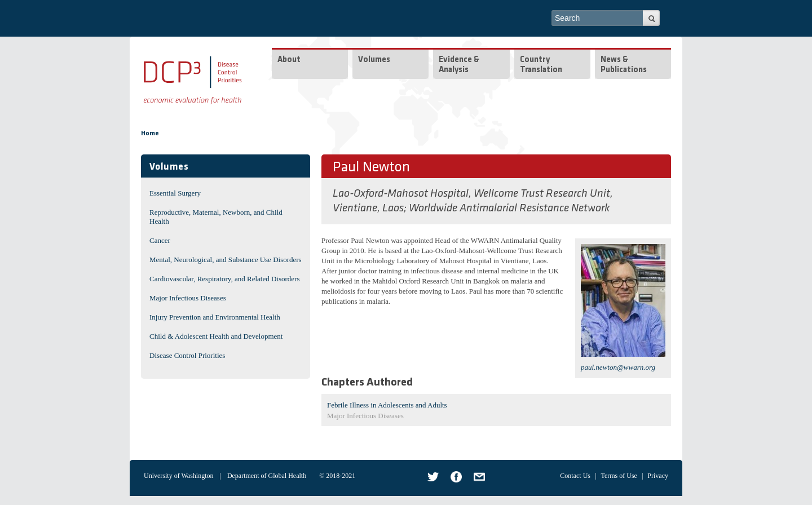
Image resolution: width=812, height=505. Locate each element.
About (289, 60)
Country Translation (541, 65)
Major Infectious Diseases (188, 298)
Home (150, 134)
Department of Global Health (267, 476)
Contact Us (575, 476)
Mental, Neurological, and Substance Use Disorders (226, 260)
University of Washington (178, 476)
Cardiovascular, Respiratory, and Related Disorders (225, 279)
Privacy (658, 476)
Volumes (374, 60)
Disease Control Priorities (187, 355)
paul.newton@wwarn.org (618, 367)
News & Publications (624, 65)
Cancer (160, 240)
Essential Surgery (175, 193)
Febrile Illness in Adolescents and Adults (387, 405)
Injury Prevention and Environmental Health (215, 317)
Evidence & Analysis (459, 65)
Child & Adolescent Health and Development (216, 336)
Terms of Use (619, 476)
